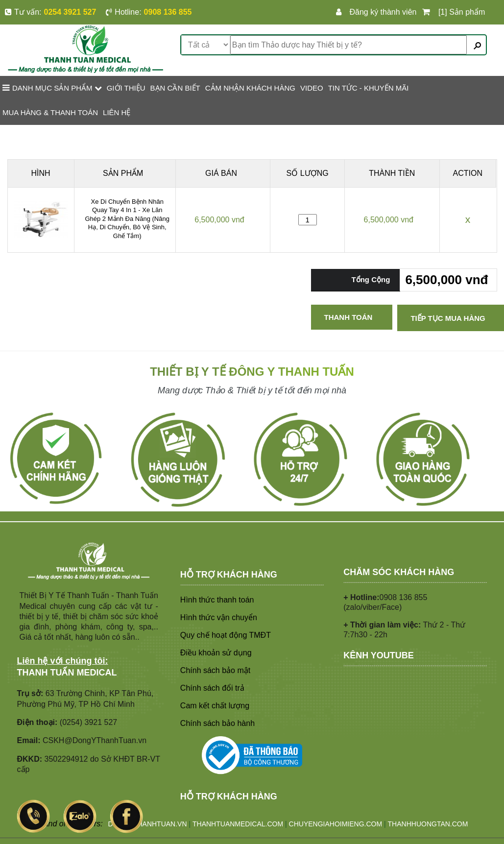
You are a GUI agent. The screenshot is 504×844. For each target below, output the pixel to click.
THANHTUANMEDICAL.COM (238, 824)
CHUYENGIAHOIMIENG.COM (336, 824)
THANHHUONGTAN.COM (428, 824)
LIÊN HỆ (117, 112)
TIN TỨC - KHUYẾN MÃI (369, 88)
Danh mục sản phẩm (52, 88)
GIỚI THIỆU (126, 88)
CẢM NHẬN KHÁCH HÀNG (250, 88)
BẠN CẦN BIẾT (175, 88)
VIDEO (312, 88)
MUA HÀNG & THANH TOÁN (50, 112)
